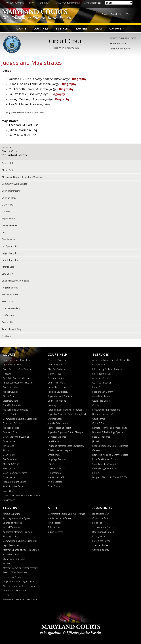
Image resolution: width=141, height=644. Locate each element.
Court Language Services (15, 473)
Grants (96, 405)
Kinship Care (8, 267)
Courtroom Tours (101, 518)
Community (117, 29)
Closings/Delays (11, 401)
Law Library (8, 274)
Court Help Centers (57, 365)
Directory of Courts (12, 423)
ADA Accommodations (68, 3)
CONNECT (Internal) (102, 383)
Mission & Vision (15, 3)
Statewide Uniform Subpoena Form (21, 599)
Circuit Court (10, 151)
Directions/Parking (11, 308)
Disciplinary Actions (12, 577)
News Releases (55, 523)
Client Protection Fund (14, 559)
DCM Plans (7, 205)
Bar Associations (11, 554)
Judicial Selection (11, 428)
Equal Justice (9, 441)
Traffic (51, 464)
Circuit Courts (10, 396)
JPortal (96, 441)
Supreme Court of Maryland (17, 360)
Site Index (45, 3)
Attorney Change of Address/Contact (21, 550)
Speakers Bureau (101, 545)
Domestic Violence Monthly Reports (110, 455)
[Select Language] (119, 3)
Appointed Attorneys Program (18, 383)
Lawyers (82, 29)
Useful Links (8, 315)
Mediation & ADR (56, 477)
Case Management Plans (105, 468)
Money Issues (54, 374)
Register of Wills (10, 288)
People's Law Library (58, 392)
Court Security (9, 198)
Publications (9, 500)
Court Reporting (11, 387)
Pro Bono (8, 563)
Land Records (55, 441)
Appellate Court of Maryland (17, 378)
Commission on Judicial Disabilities (20, 419)
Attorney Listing (11, 536)
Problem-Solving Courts (15, 482)
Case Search (99, 365)
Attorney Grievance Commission (19, 586)
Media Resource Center (59, 518)
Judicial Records (56, 532)
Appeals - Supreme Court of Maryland (67, 432)
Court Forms (9, 455)
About (6, 450)
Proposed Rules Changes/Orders (19, 582)
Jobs (32, 3)
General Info (8, 163)
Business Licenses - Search (106, 414)
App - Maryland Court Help (61, 396)
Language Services (57, 459)
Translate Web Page (12, 329)
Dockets (6, 211)
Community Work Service (14, 184)
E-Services (62, 29)
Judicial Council (10, 392)
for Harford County (14, 155)
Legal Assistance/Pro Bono (15, 281)
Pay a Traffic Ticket (101, 374)
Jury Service (8, 446)
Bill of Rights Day (100, 514)
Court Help (41, 29)
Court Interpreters (11, 191)
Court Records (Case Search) (17, 369)
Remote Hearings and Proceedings (110, 428)
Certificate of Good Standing (17, 590)
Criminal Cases (55, 419)
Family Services (9, 225)
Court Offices (9, 491)
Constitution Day (101, 550)
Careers (96, 450)
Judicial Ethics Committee (16, 410)
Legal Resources (11, 545)
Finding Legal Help (57, 387)
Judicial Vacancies (12, 527)
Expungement (9, 218)
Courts (21, 29)
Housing (52, 405)
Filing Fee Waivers (56, 369)
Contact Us (7, 322)
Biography (79, 79)
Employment (54, 455)
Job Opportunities (11, 246)
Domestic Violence (57, 437)
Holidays (7, 374)
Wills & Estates (55, 482)
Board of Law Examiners (15, 572)
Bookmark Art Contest (103, 532)
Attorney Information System (17, 518)
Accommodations (57, 378)
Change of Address (12, 523)
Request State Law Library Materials (110, 446)
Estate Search (99, 387)
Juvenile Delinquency (58, 423)
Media (98, 29)
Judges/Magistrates (12, 253)
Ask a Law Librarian (102, 396)
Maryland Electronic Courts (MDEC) (109, 477)
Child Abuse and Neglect (60, 450)
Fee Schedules (10, 459)
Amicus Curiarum (11, 514)
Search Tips (125, 14)
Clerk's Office (8, 170)
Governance (9, 477)
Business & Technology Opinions (108, 432)
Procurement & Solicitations (106, 410)
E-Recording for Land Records (107, 369)
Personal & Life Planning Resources (65, 410)
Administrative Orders (14, 486)
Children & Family (56, 468)
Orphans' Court (11, 432)
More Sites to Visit (101, 541)
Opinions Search (110, 14)
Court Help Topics (57, 383)
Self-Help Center (10, 294)
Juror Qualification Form (104, 459)
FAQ (4, 232)
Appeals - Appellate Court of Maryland (67, 414)
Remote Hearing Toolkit (59, 428)
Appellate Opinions (12, 365)
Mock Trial (97, 523)
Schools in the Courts (103, 527)
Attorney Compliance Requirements (21, 568)
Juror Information (11, 260)
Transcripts (7, 301)
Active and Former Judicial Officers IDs (111, 360)
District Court (9, 414)
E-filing (96, 473)
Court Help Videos (57, 401)
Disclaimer (7, 336)
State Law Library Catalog (105, 464)
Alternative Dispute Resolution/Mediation (22, 177)
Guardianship (8, 239)
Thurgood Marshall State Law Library (66, 446)
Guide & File (98, 423)
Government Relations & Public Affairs (22, 495)
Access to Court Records (60, 360)
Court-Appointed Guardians (17, 437)
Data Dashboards (12, 405)
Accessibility (91, 3)
